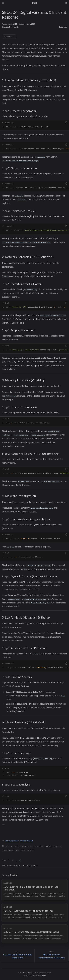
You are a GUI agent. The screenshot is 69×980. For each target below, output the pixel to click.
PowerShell (39, 846)
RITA (17, 850)
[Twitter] (9, 860)
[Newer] (51, 955)
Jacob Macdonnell (11, 27)
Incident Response (26, 841)
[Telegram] (17, 860)
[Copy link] (20, 860)
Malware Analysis (27, 850)
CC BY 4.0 (25, 865)
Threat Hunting (8, 850)
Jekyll (43, 975)
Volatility (48, 846)
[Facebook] (13, 860)
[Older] (18, 955)
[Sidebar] (3, 3)
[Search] (66, 3)
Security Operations (12, 841)
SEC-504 (9, 846)
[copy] (66, 122)
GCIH (16, 846)
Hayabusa (57, 846)
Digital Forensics (26, 846)
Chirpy (32, 975)
